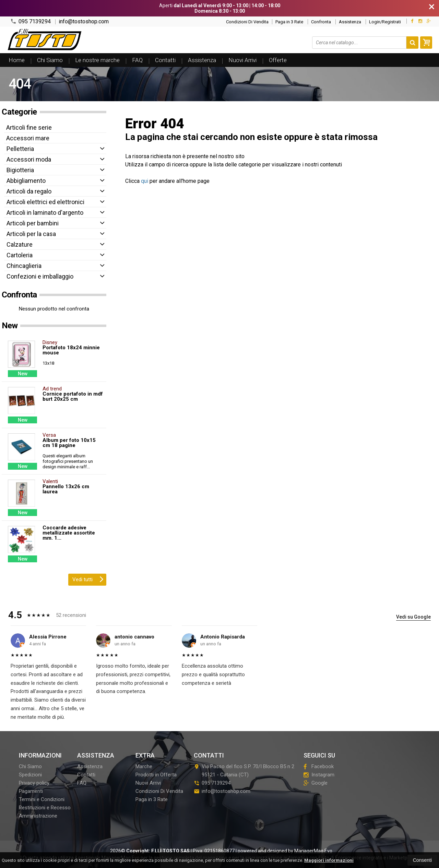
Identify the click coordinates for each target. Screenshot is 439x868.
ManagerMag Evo (313, 851)
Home (17, 60)
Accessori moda (29, 159)
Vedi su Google (413, 617)
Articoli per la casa (31, 234)
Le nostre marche (97, 60)
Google (316, 783)
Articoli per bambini (33, 223)
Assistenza (350, 22)
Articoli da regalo (29, 191)
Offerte (278, 60)
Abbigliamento (26, 181)
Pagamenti (31, 791)
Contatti (165, 60)
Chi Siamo (50, 60)
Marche (144, 766)
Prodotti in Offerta (156, 775)
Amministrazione (38, 816)
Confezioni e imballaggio (40, 276)
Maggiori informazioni (329, 860)
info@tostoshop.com (84, 22)
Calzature (20, 244)
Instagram (319, 775)
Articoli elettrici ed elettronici (45, 202)
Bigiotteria (20, 170)
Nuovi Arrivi (242, 60)
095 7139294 (31, 21)
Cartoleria (20, 255)
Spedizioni (30, 775)
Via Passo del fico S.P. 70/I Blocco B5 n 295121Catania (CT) (244, 771)
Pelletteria (20, 149)
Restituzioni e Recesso (45, 808)
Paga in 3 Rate (289, 22)
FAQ (137, 60)
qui (145, 181)
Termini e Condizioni (42, 799)
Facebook (319, 766)
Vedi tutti (88, 579)
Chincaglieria (24, 266)
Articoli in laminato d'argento (45, 213)
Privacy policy (34, 783)
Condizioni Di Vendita (247, 22)
